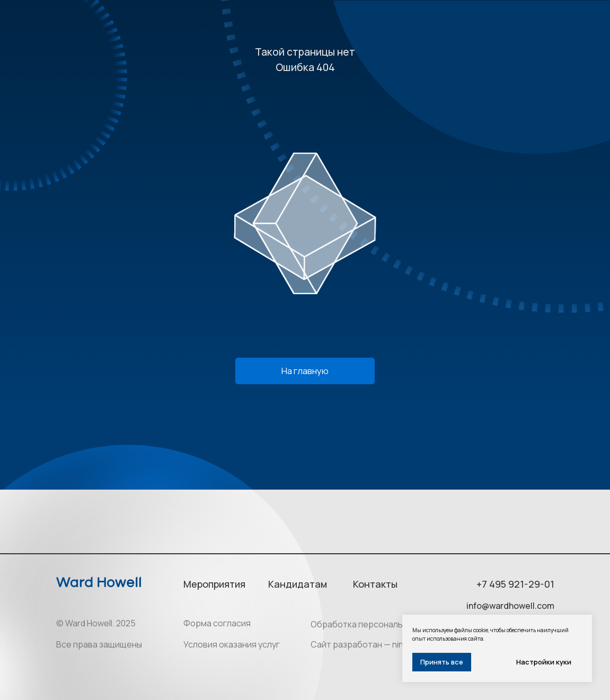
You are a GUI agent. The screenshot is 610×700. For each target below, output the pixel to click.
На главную (305, 371)
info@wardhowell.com (510, 606)
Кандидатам (298, 584)
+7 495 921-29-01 (515, 584)
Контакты (375, 584)
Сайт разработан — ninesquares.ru (381, 644)
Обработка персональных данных (379, 624)
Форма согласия (217, 623)
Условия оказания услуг (232, 644)
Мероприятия (214, 584)
